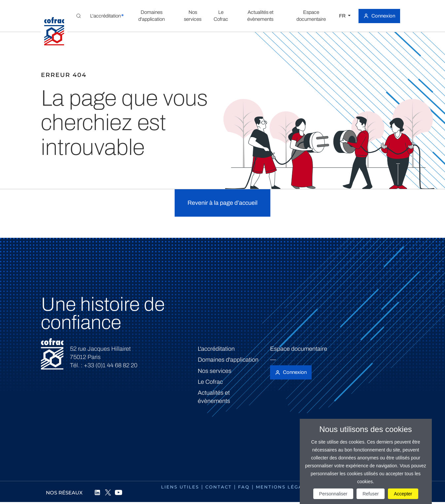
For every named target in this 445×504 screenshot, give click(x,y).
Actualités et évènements (214, 397)
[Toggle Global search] (79, 16)
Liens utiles (180, 487)
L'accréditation (216, 349)
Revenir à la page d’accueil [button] (222, 203)
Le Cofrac (210, 382)
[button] (105, 16)
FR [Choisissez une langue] (343, 16)
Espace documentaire (299, 349)
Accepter (403, 494)
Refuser (371, 494)
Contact (219, 487)
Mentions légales (284, 487)
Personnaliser (333, 494)
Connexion (383, 16)
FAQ (244, 487)
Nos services (215, 371)
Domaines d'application (228, 360)
